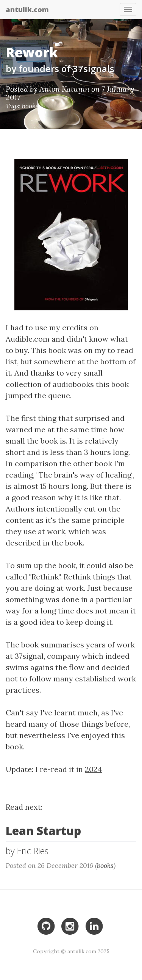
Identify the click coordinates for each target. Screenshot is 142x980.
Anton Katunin (64, 89)
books (30, 106)
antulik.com (27, 8)
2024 (94, 769)
